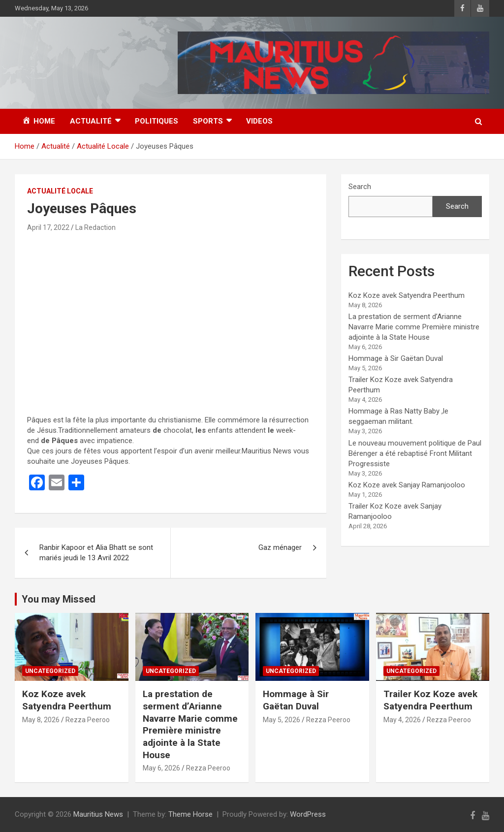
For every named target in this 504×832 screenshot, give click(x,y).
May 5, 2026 (282, 720)
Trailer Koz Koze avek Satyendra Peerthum (430, 700)
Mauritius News (98, 814)
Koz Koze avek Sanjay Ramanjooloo (407, 485)
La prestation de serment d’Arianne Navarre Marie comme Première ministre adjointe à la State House (414, 327)
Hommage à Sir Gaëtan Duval (396, 358)
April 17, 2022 (48, 227)
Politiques (157, 121)
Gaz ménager (280, 547)
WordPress (308, 814)
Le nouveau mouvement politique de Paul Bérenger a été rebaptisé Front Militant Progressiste (415, 453)
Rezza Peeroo (88, 720)
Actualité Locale (60, 191)
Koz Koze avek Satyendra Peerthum (407, 295)
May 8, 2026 (41, 720)
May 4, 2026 (402, 720)
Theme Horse (190, 814)
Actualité (91, 121)
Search (360, 187)
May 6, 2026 (161, 768)
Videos (259, 121)
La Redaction (95, 227)
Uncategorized (50, 671)
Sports (208, 121)
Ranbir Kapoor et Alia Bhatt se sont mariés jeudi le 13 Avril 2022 (96, 553)
